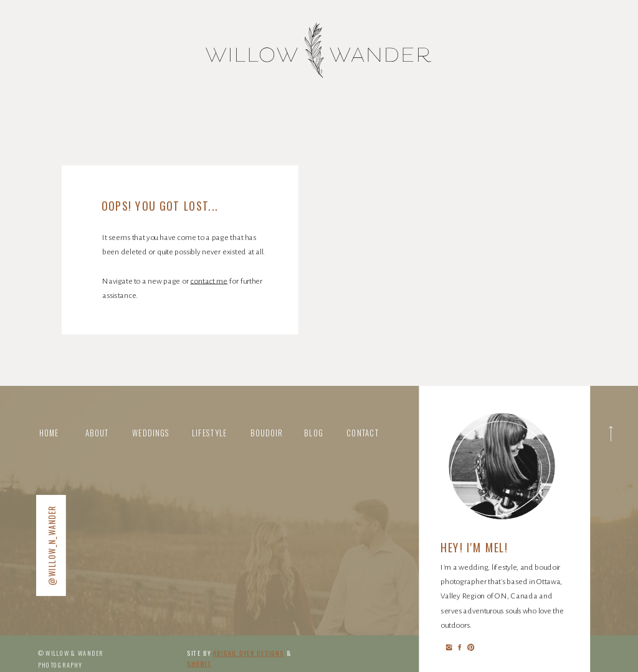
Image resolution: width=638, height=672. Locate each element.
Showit (199, 664)
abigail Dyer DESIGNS (249, 653)
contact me (209, 281)
